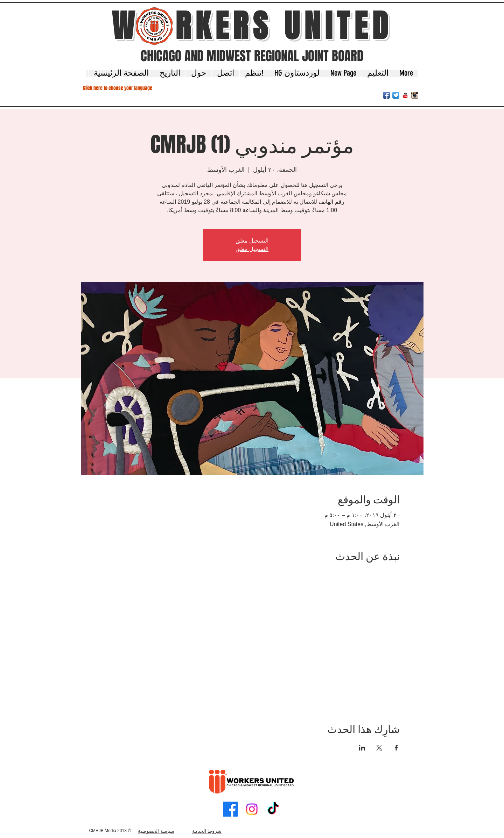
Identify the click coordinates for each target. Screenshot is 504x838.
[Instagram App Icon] (415, 95)
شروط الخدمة (207, 831)
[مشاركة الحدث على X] (379, 748)
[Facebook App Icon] (386, 95)
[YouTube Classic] (405, 95)
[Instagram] (252, 809)
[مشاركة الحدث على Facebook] (396, 748)
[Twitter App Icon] (396, 95)
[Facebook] (230, 809)
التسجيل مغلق (252, 249)
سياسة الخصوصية (156, 831)
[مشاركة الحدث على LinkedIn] (362, 748)
